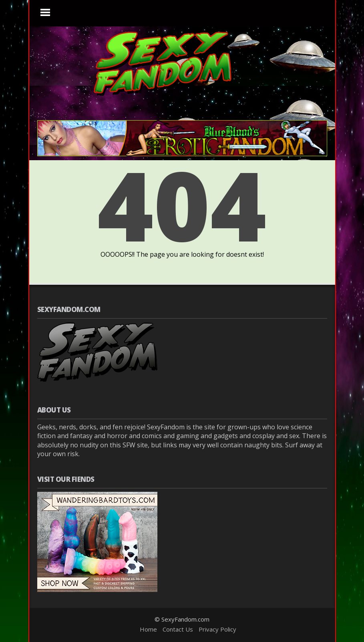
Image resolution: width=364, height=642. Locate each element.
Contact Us (178, 629)
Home (148, 629)
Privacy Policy (217, 629)
